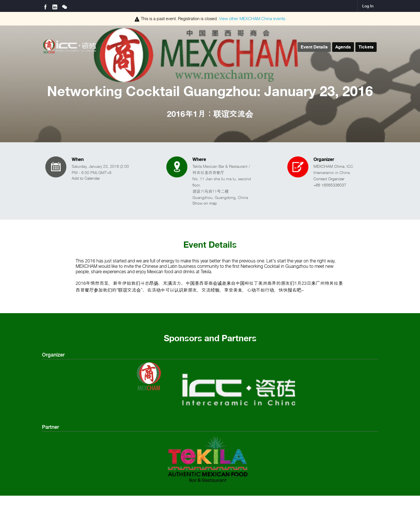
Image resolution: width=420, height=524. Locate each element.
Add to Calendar (86, 178)
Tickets (366, 47)
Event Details (314, 47)
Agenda (343, 47)
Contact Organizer (329, 179)
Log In (368, 6)
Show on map (205, 203)
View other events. (253, 19)
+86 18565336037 (330, 185)
